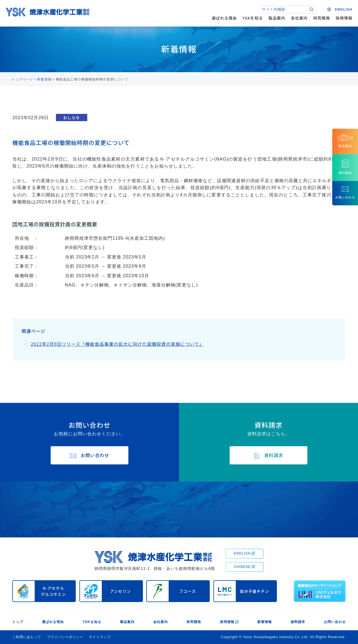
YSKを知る (253, 18)
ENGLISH (244, 553)
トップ (18, 622)
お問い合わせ (335, 622)
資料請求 (298, 622)
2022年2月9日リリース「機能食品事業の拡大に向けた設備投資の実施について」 (117, 344)
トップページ (22, 79)
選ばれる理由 (224, 18)
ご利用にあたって (27, 637)
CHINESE (244, 567)
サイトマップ (100, 637)
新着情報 (44, 79)
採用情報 (344, 18)
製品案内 (277, 18)
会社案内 (299, 18)
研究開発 (322, 18)
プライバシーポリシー (65, 637)
